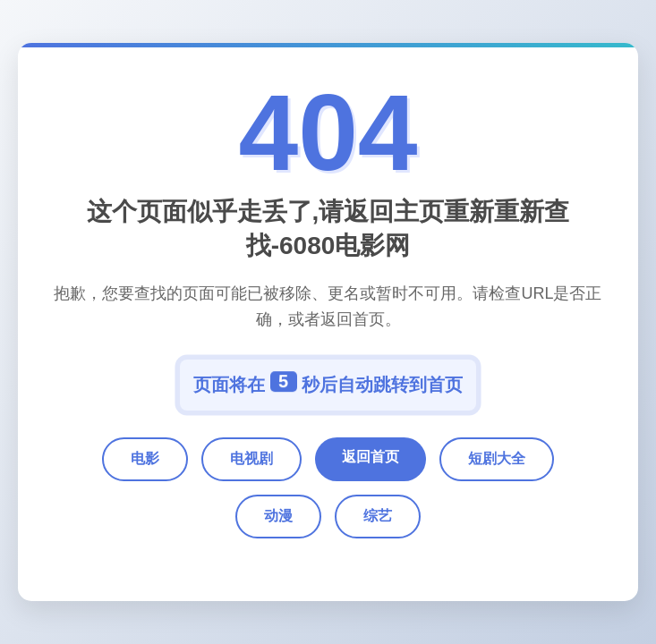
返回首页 (371, 457)
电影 (145, 458)
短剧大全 (497, 458)
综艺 (378, 516)
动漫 (278, 516)
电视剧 (251, 458)
